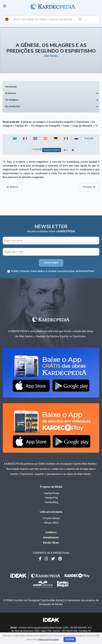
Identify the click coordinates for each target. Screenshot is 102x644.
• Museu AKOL (51, 523)
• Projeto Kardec (51, 518)
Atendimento (51, 537)
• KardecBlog (51, 502)
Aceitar (70, 640)
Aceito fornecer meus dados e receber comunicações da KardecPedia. (53, 271)
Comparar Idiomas (52, 150)
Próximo (89, 187)
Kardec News (51, 543)
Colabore (51, 532)
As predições (13, 106)
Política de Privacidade (49, 640)
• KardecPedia (51, 493)
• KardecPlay (51, 498)
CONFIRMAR (51, 263)
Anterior (13, 187)
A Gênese (11, 93)
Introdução (11, 87)
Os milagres (12, 100)
